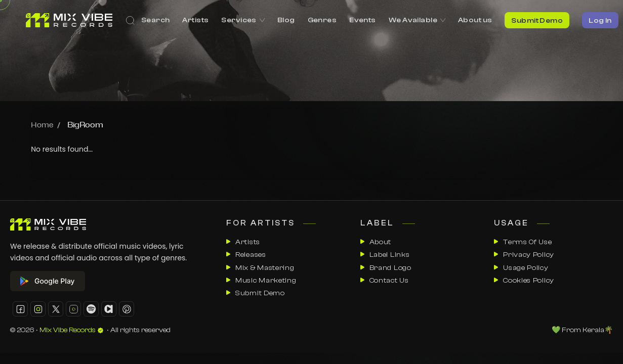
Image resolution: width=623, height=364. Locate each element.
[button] (20, 309)
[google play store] (104, 281)
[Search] (148, 20)
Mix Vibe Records (72, 330)
